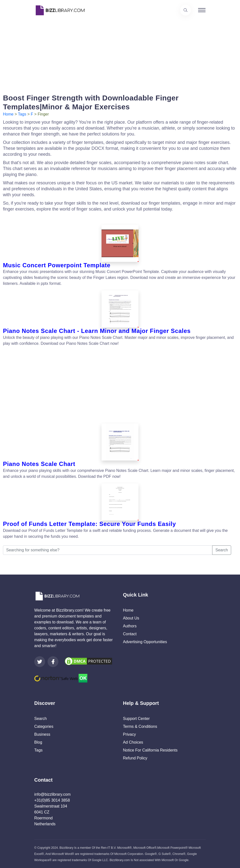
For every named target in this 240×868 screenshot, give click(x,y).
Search (222, 550)
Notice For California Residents (150, 750)
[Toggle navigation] (202, 10)
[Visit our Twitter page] (40, 662)
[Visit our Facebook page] (53, 662)
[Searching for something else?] (108, 550)
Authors (130, 626)
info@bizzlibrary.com (52, 794)
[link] (40, 662)
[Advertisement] (120, 55)
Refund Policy (135, 758)
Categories (44, 726)
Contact (130, 634)
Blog (38, 742)
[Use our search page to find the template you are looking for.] (186, 10)
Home (8, 114)
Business (42, 734)
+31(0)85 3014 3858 (52, 800)
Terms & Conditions (140, 726)
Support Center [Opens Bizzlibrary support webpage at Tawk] (136, 719)
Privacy (129, 734)
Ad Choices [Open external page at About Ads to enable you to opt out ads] (133, 742)
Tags (22, 114)
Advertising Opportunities (145, 642)
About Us (131, 618)
